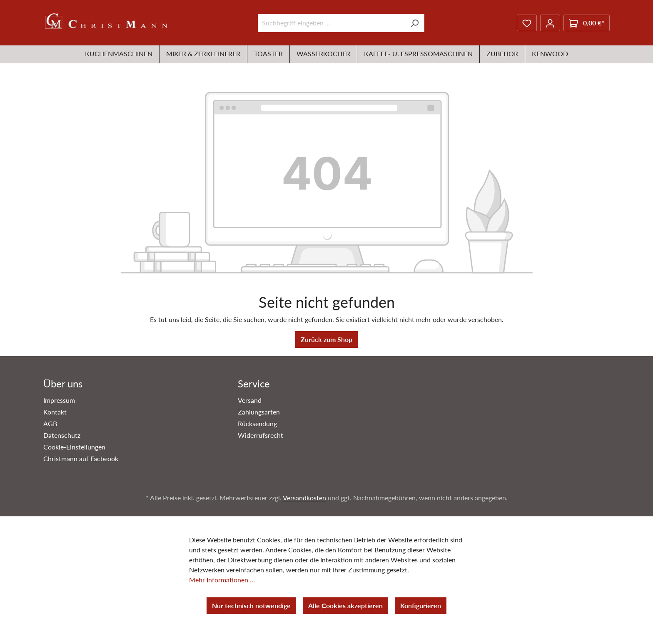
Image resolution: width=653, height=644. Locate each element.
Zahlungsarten (259, 412)
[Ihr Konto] (550, 23)
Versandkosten (304, 498)
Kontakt (55, 412)
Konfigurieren (421, 605)
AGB (50, 423)
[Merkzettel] (527, 23)
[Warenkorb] (587, 23)
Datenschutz (62, 435)
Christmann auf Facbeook (81, 458)
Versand (250, 400)
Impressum (59, 400)
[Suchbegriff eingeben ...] (331, 23)
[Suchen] (415, 23)
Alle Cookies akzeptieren (345, 605)
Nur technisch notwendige (251, 605)
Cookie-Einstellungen (74, 447)
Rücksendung (257, 423)
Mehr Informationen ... (222, 580)
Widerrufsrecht (260, 435)
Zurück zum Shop (326, 339)
